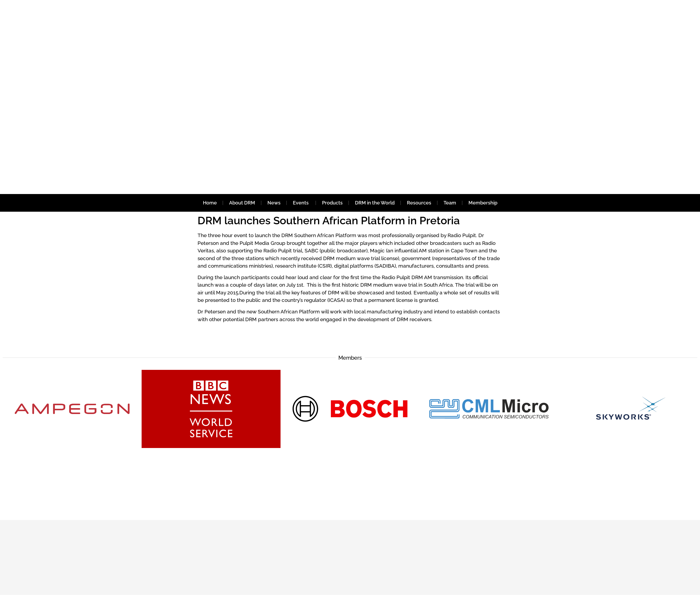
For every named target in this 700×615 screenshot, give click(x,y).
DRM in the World (375, 203)
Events (301, 203)
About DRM (242, 203)
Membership (483, 203)
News (274, 203)
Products (332, 203)
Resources (419, 203)
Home (210, 203)
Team (450, 203)
